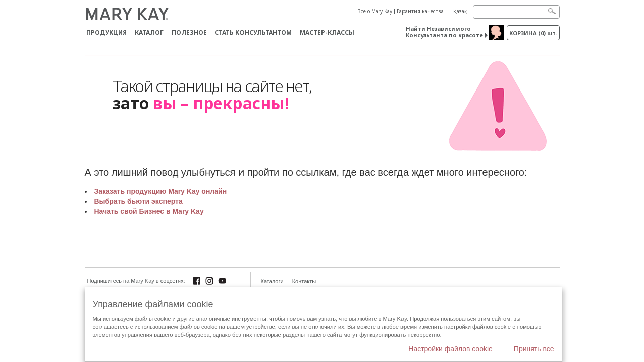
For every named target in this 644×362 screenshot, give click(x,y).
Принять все (534, 349)
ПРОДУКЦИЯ (106, 32)
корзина (533, 33)
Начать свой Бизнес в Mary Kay (149, 211)
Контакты (304, 281)
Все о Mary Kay (375, 11)
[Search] (516, 12)
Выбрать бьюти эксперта (138, 201)
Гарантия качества (420, 11)
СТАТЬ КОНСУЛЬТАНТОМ (253, 32)
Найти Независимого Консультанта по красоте (444, 32)
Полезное (189, 32)
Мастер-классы (327, 32)
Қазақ (460, 11)
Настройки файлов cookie (450, 349)
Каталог (149, 32)
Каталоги (272, 281)
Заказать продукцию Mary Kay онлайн (161, 191)
